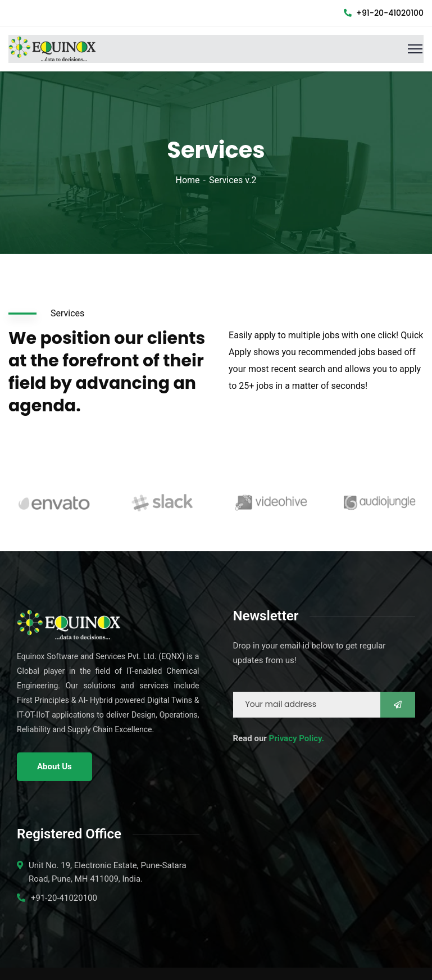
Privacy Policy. (297, 738)
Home (188, 180)
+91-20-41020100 (384, 13)
